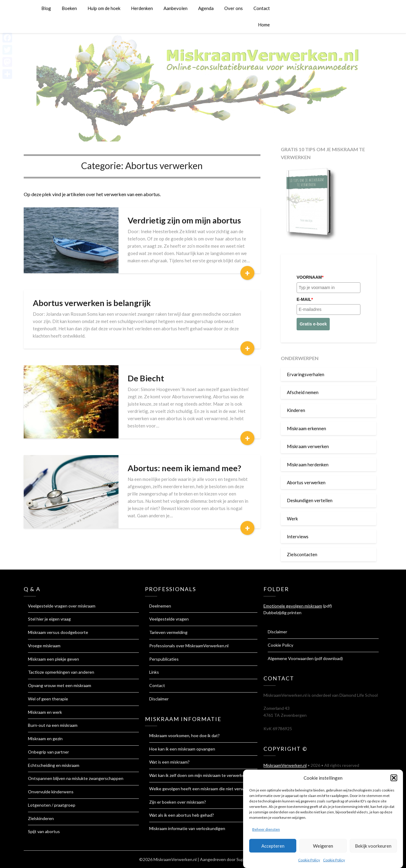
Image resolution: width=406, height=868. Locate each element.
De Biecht (146, 378)
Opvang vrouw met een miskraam (60, 685)
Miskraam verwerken (308, 446)
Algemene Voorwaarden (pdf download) (305, 658)
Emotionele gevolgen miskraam (293, 606)
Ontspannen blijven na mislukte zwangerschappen (76, 778)
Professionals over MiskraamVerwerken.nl (189, 646)
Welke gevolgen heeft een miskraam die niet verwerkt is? (203, 789)
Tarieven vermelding (168, 632)
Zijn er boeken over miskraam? (178, 802)
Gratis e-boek (313, 324)
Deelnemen (160, 606)
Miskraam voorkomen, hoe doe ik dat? (184, 735)
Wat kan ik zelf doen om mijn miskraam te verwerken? (199, 775)
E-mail (305, 299)
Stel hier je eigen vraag (49, 619)
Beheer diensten (266, 831)
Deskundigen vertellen (310, 500)
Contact (262, 8)
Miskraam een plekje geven (53, 659)
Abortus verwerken (306, 482)
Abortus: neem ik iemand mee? (184, 468)
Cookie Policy (309, 862)
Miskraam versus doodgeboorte (58, 632)
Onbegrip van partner (48, 752)
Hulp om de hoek (104, 8)
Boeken (69, 8)
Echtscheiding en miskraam (54, 765)
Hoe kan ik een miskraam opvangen (182, 749)
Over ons (234, 8)
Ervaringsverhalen (306, 374)
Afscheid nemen (303, 392)
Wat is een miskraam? (169, 762)
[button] (394, 779)
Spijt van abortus (44, 831)
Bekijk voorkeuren (373, 847)
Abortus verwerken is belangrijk (92, 303)
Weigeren (323, 847)
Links (154, 672)
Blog (46, 8)
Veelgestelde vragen (169, 619)
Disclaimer (159, 699)
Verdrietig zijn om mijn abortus (184, 220)
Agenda (206, 8)
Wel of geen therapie (48, 699)
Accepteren (273, 847)
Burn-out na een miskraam (53, 725)
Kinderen (296, 410)
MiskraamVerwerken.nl (285, 765)
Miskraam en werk (45, 712)
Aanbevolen (175, 8)
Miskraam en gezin (45, 739)
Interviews (298, 536)
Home (264, 25)
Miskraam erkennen (306, 428)
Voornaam (310, 277)
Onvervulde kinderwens (51, 792)
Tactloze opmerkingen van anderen (61, 672)
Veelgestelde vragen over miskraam (62, 606)
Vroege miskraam (44, 646)
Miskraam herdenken (308, 465)
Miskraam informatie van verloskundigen (187, 828)
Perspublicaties (164, 659)
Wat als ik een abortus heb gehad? (182, 815)
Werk (292, 519)
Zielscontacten (302, 554)
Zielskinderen (41, 818)
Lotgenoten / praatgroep (52, 805)
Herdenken (142, 8)
